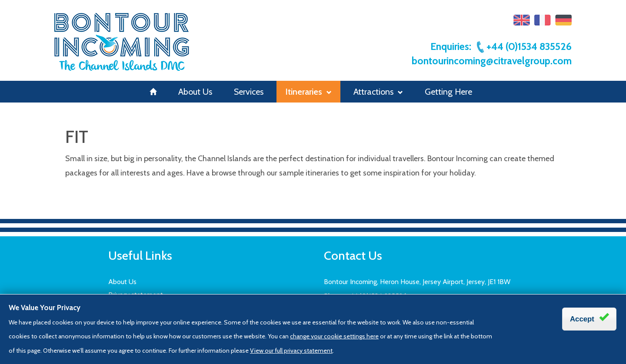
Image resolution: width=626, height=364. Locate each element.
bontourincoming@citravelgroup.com (492, 61)
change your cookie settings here (334, 336)
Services (249, 92)
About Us (195, 92)
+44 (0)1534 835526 (524, 46)
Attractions (378, 92)
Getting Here (448, 92)
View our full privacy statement (291, 351)
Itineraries (308, 92)
